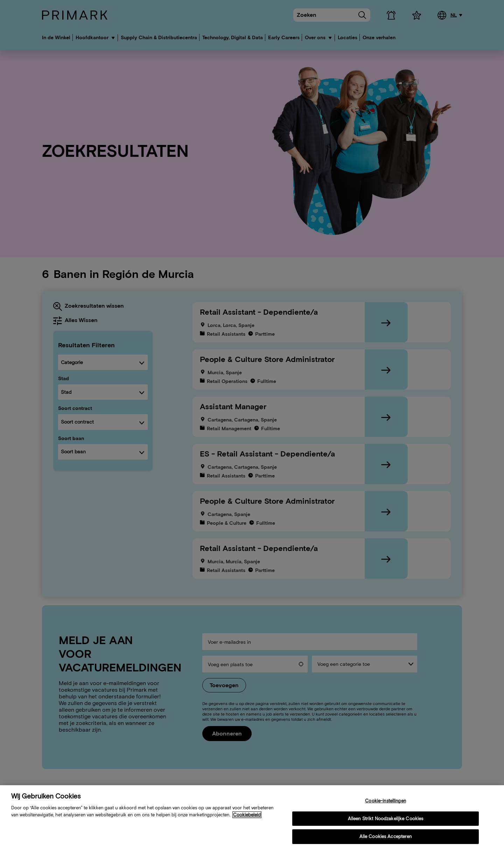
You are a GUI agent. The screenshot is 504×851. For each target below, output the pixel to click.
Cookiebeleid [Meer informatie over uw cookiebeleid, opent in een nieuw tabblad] (247, 815)
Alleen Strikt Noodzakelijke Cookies (386, 819)
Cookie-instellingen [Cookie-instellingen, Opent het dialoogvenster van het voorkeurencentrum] (385, 801)
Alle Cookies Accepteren (386, 837)
